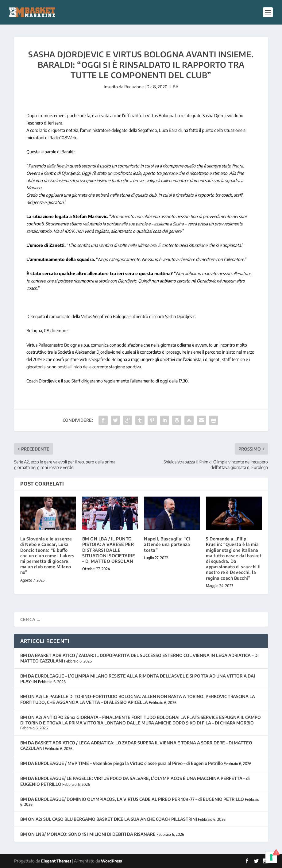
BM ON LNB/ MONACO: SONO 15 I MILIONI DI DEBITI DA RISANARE (88, 834)
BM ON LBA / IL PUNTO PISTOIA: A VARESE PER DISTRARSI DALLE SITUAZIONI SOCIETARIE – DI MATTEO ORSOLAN (109, 550)
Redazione (134, 87)
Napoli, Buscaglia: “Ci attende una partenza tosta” (167, 544)
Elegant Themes (56, 861)
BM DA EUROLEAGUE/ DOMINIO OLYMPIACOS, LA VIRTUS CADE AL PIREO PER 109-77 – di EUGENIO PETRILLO (132, 799)
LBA (174, 87)
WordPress (111, 861)
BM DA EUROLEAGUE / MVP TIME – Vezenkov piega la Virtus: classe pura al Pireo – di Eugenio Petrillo (122, 763)
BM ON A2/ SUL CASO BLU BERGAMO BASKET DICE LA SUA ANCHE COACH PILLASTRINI (109, 819)
